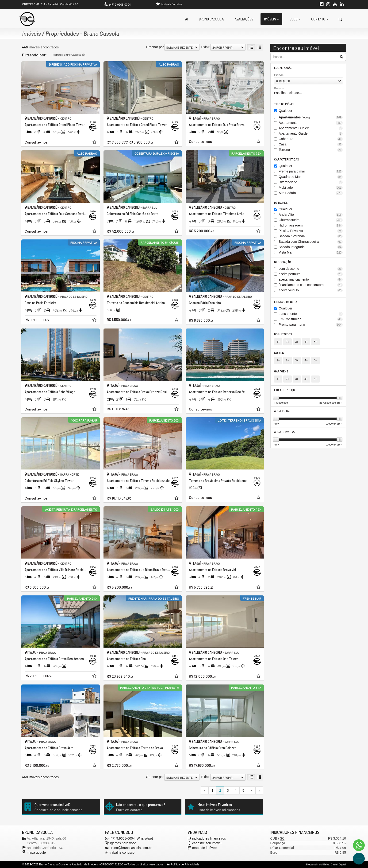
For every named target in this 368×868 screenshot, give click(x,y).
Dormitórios (283, 334)
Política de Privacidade (185, 864)
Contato (320, 19)
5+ (315, 342)
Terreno (311, 150)
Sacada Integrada (311, 247)
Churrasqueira (311, 220)
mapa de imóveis (205, 848)
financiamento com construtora (311, 285)
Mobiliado (311, 188)
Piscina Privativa (311, 231)
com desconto (311, 269)
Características (287, 159)
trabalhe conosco (122, 852)
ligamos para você (123, 843)
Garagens (281, 371)
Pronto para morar (311, 325)
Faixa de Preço (285, 390)
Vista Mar (311, 252)
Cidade (279, 75)
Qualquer (286, 111)
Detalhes (281, 202)
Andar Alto (311, 215)
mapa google (36, 852)
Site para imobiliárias (317, 864)
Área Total (282, 411)
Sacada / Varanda (311, 236)
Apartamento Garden (311, 134)
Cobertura (311, 139)
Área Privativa (284, 432)
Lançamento (311, 314)
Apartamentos (311, 117)
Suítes (279, 353)
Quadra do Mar (311, 177)
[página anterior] (204, 790)
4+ (306, 342)
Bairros (279, 88)
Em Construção (311, 319)
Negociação (283, 262)
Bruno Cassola (211, 19)
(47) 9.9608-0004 (120, 5)
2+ (287, 342)
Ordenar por (155, 47)
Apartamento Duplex (311, 128)
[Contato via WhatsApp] (359, 845)
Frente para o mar (311, 171)
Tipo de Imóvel (284, 104)
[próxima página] (251, 790)
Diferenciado (311, 182)
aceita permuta (311, 274)
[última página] (259, 790)
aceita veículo (311, 290)
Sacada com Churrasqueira (311, 242)
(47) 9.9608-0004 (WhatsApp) (131, 838)
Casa (311, 144)
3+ (297, 342)
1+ (278, 342)
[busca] (340, 19)
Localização (283, 68)
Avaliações (244, 19)
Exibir (205, 47)
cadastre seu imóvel (207, 843)
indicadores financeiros (209, 838)
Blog (295, 19)
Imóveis (271, 19)
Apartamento (311, 123)
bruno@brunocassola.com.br (131, 848)
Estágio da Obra (286, 302)
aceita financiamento (311, 280)
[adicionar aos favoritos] (95, 143)
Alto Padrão (311, 193)
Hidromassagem (311, 225)
